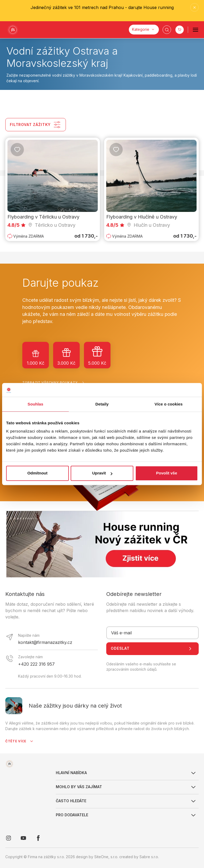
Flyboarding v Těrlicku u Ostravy (43, 217)
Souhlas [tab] (35, 404)
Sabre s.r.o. (149, 857)
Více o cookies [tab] (169, 404)
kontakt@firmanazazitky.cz (45, 642)
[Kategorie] (144, 30)
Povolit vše (167, 473)
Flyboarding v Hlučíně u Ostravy (142, 217)
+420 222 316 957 (36, 664)
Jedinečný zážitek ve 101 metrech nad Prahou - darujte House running (102, 7)
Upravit (102, 473)
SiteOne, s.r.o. (106, 857)
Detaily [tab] (102, 404)
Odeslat (152, 649)
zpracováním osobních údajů (131, 669)
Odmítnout (37, 473)
